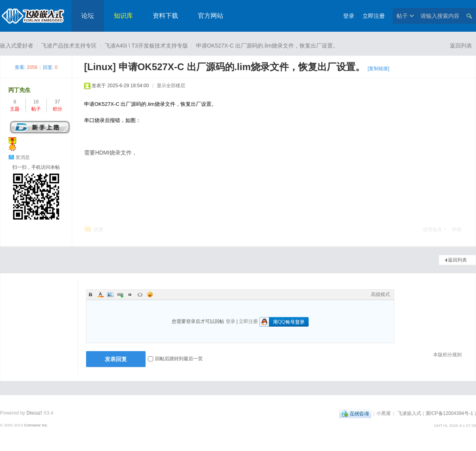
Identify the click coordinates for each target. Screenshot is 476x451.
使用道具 (432, 229)
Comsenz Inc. (36, 425)
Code (140, 294)
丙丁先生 (19, 90)
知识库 (123, 16)
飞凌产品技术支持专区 (69, 46)
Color (100, 294)
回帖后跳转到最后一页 (175, 359)
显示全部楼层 (171, 86)
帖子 (402, 16)
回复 (99, 229)
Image (110, 294)
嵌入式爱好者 (17, 46)
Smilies (150, 294)
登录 (349, 16)
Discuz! (34, 413)
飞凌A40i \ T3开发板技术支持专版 (146, 46)
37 (57, 102)
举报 (457, 229)
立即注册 (374, 16)
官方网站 (211, 16)
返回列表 (461, 46)
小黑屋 (384, 413)
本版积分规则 (447, 355)
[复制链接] (379, 69)
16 (36, 102)
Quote (130, 294)
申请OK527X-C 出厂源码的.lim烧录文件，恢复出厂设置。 (267, 46)
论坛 (88, 16)
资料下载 (165, 16)
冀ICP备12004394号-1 (449, 413)
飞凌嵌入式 (409, 413)
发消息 (23, 157)
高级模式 (380, 294)
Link (120, 294)
